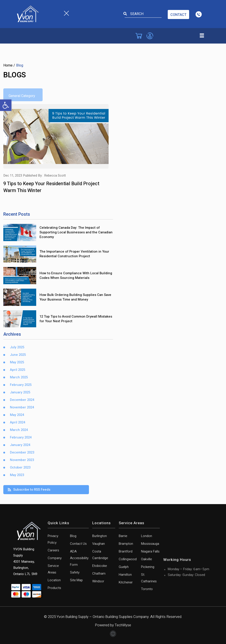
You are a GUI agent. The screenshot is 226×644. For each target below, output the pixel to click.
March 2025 (19, 377)
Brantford (126, 551)
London (147, 535)
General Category (22, 96)
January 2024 (20, 445)
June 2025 (18, 355)
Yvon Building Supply (73, 616)
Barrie (123, 535)
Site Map (76, 580)
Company (55, 558)
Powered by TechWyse (113, 625)
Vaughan (99, 543)
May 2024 (17, 415)
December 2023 (22, 452)
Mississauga (150, 543)
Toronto (147, 589)
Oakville (146, 559)
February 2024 (21, 437)
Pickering (148, 566)
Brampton (126, 543)
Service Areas (53, 569)
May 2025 (17, 362)
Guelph (124, 566)
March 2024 (19, 430)
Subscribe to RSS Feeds (29, 489)
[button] (6, 105)
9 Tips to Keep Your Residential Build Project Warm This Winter (51, 187)
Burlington (100, 535)
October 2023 (20, 467)
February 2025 (21, 385)
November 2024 (22, 407)
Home (8, 65)
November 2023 (22, 460)
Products (54, 587)
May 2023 (17, 475)
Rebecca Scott (55, 175)
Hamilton (125, 574)
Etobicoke (100, 565)
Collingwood (128, 559)
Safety (75, 572)
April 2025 (18, 370)
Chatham (99, 573)
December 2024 (22, 400)
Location (54, 580)
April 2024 (18, 422)
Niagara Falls (150, 551)
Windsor (98, 581)
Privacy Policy (53, 539)
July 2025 (17, 347)
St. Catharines (149, 577)
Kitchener (126, 582)
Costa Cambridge (100, 554)
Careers (53, 550)
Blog (73, 535)
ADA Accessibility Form (79, 558)
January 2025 (20, 392)
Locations (102, 523)
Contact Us (78, 543)
